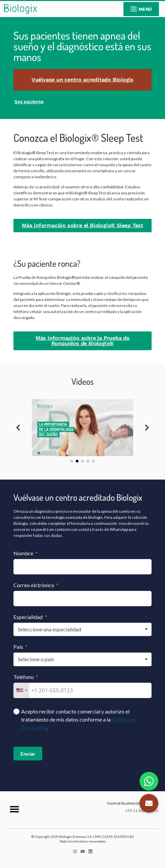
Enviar (28, 754)
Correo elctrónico (34, 585)
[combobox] (82, 629)
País (18, 647)
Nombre (23, 553)
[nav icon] (141, 9)
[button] (18, 428)
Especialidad (28, 617)
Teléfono (24, 677)
